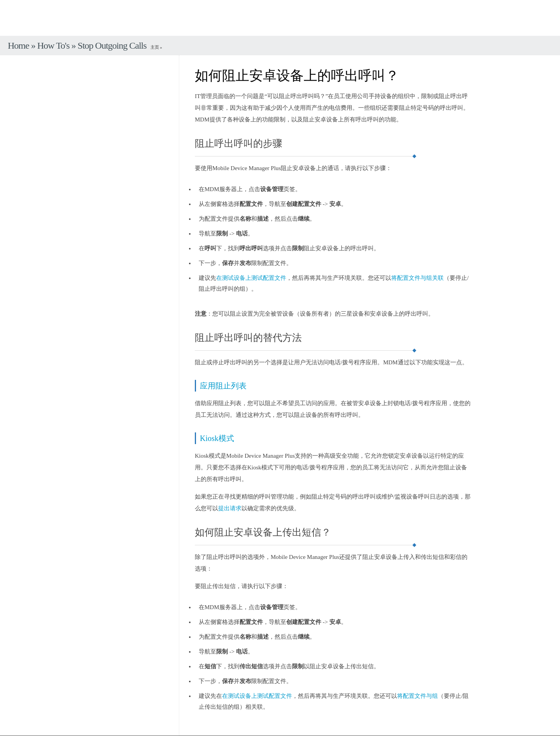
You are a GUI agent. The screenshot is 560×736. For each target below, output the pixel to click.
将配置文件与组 (417, 696)
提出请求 (230, 508)
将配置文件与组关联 (417, 278)
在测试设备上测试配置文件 (251, 278)
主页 (155, 47)
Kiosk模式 (217, 438)
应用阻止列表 (223, 386)
